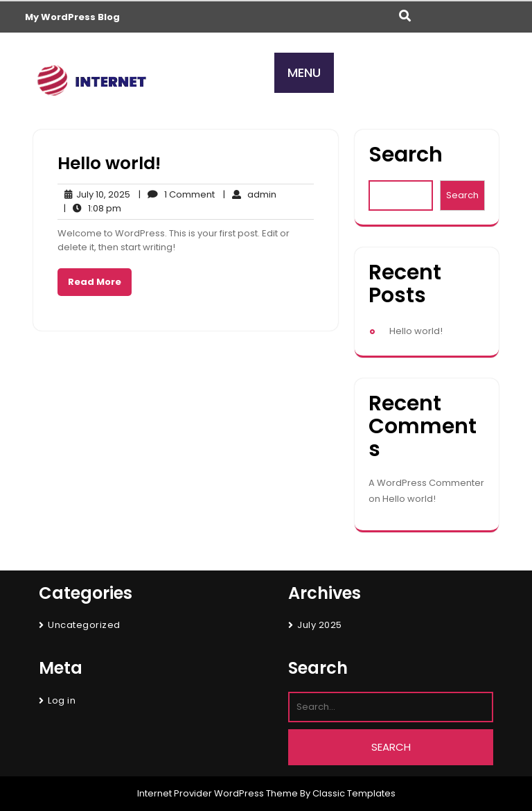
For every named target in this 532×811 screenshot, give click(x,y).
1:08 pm (92, 209)
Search (406, 155)
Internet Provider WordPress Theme (218, 793)
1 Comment (177, 195)
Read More (95, 282)
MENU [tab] (304, 72)
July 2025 (320, 625)
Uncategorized (84, 625)
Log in (62, 700)
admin (250, 195)
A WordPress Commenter (426, 483)
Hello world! (109, 163)
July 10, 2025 (94, 195)
